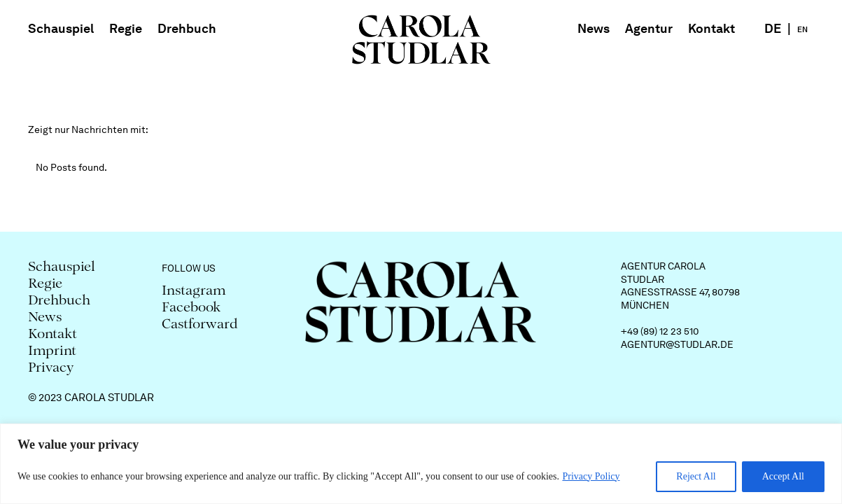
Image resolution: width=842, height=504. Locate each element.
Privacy (51, 369)
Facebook (191, 308)
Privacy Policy (591, 476)
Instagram (194, 292)
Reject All (696, 476)
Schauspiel (61, 28)
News (594, 28)
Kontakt (711, 28)
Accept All (783, 476)
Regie (126, 28)
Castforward (200, 325)
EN (802, 29)
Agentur (649, 28)
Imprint (52, 352)
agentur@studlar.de (677, 344)
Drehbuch (187, 28)
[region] (421, 464)
